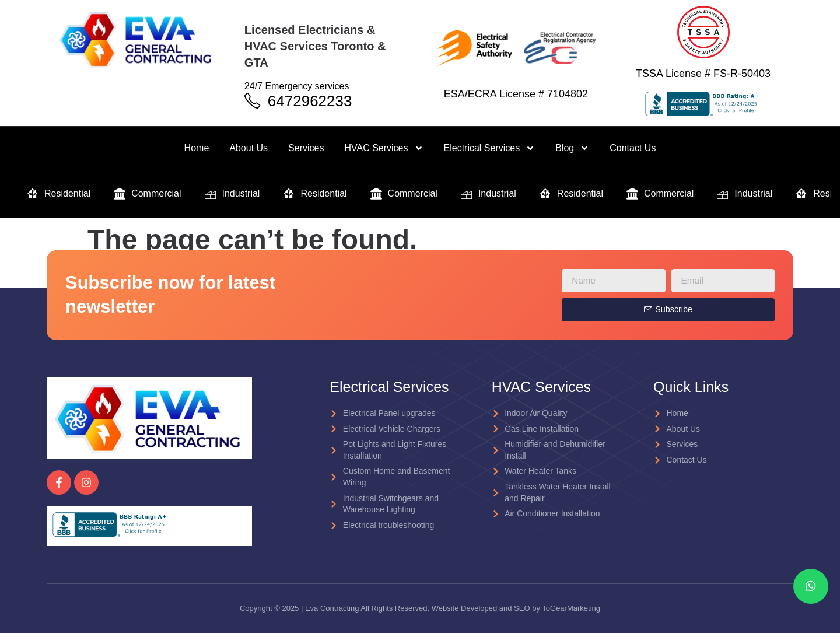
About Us (249, 148)
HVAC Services (384, 148)
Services (306, 148)
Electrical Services (490, 148)
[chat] (811, 586)
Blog (572, 148)
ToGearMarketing (571, 608)
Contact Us (633, 148)
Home (197, 148)
